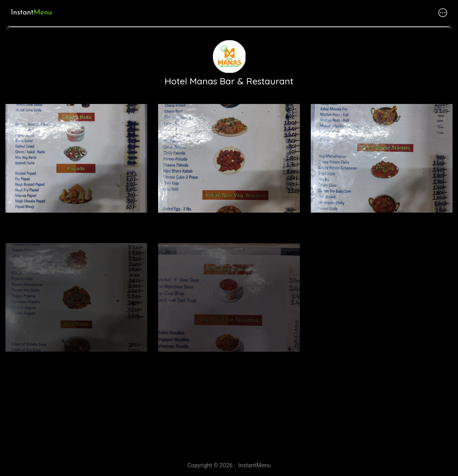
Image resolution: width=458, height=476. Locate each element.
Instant (31, 13)
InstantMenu (255, 465)
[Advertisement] (218, 392)
